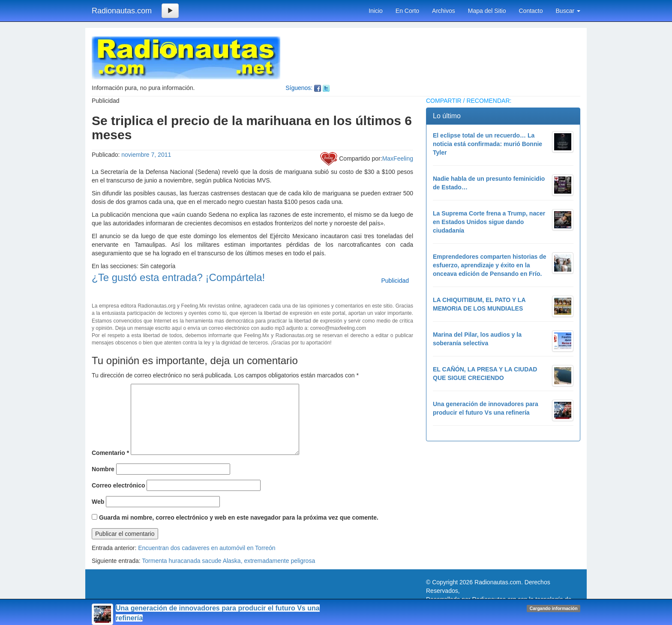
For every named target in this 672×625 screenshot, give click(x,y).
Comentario (110, 453)
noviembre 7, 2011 (146, 155)
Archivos (444, 11)
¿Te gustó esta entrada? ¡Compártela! (178, 277)
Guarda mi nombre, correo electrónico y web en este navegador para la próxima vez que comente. (239, 517)
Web (98, 502)
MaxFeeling (398, 158)
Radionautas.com (122, 11)
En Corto (407, 11)
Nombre (103, 469)
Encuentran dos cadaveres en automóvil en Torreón (207, 548)
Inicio (376, 11)
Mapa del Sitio (487, 11)
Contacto (531, 11)
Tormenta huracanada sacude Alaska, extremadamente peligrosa (228, 561)
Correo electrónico (118, 485)
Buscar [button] (568, 11)
